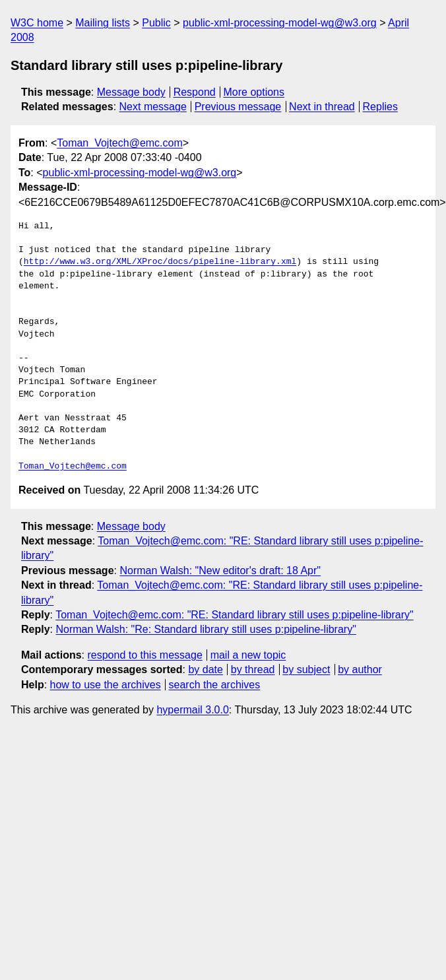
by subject (306, 670)
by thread (253, 670)
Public (156, 23)
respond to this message (144, 655)
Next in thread (322, 107)
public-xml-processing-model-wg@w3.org (280, 23)
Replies (380, 107)
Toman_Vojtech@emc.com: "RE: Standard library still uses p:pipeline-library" (235, 615)
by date (205, 670)
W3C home (37, 23)
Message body (131, 92)
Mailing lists (103, 23)
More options (254, 92)
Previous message (238, 107)
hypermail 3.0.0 (192, 710)
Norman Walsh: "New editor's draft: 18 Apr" (220, 571)
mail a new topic (248, 655)
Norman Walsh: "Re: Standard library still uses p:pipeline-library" (206, 629)
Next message (153, 107)
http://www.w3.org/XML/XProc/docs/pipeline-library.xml (160, 262)
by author (360, 670)
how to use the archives (106, 685)
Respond (195, 92)
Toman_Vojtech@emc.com (120, 143)
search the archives (215, 685)
